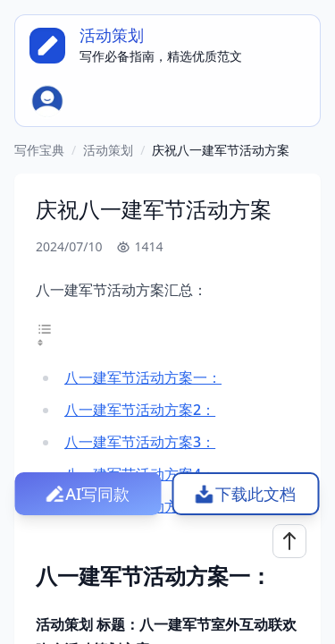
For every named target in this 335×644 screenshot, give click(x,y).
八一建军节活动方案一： (143, 377)
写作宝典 (39, 150)
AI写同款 (97, 494)
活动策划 (108, 150)
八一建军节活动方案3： (140, 442)
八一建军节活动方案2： (140, 410)
